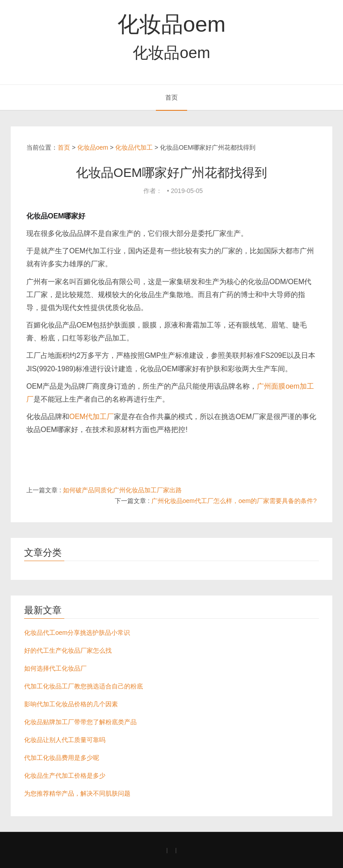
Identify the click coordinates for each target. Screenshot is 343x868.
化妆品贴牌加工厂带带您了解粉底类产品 (80, 722)
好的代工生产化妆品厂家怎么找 (68, 650)
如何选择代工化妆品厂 (55, 668)
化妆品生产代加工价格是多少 (65, 776)
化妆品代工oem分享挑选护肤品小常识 (77, 633)
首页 (171, 97)
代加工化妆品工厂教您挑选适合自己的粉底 (84, 686)
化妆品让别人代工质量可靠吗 (65, 740)
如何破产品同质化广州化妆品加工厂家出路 (122, 490)
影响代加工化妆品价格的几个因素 (71, 704)
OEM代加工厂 (92, 417)
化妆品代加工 (134, 147)
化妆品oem (171, 24)
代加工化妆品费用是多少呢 (62, 758)
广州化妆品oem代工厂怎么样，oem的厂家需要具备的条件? (234, 501)
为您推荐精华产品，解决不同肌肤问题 (77, 793)
